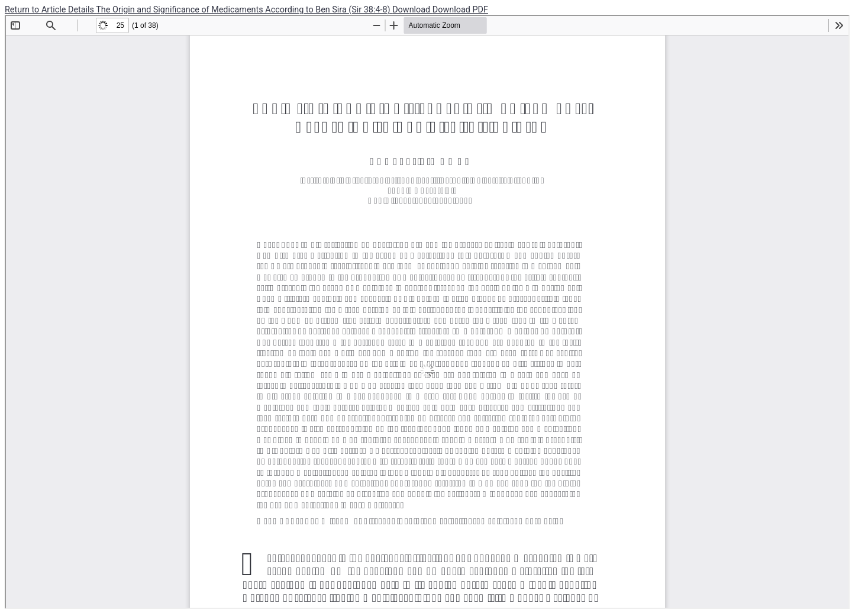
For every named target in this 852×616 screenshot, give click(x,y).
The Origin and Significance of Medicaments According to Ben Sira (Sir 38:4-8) (244, 10)
